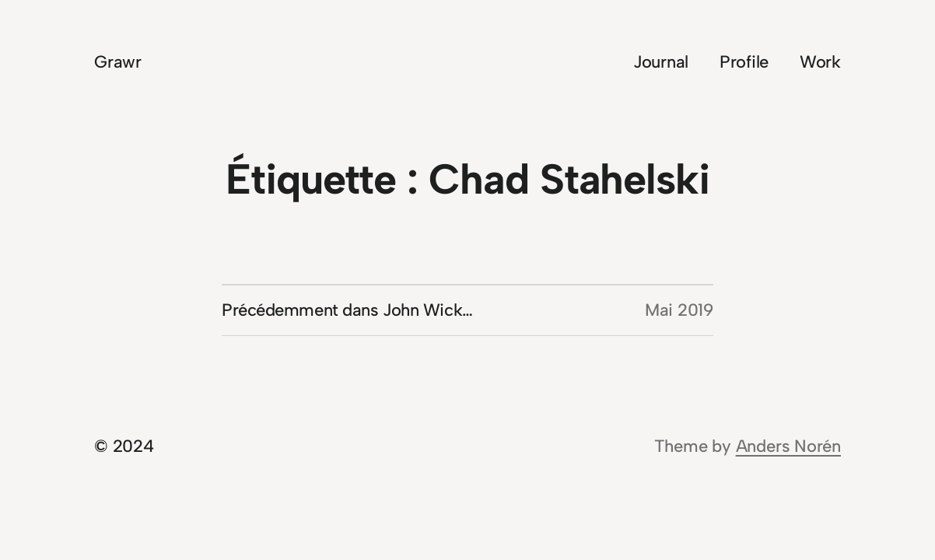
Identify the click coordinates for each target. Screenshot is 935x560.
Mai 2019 (679, 310)
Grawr (118, 62)
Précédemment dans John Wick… (347, 310)
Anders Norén (788, 446)
